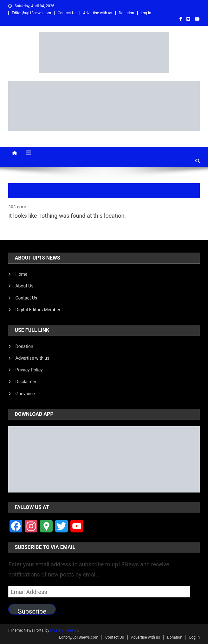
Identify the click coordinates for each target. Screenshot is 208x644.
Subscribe (32, 611)
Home (21, 274)
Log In (146, 13)
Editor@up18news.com (31, 13)
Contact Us (67, 13)
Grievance (25, 394)
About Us (24, 286)
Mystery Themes (64, 630)
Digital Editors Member (38, 310)
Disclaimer (26, 382)
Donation (127, 13)
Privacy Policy (29, 370)
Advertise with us (98, 13)
